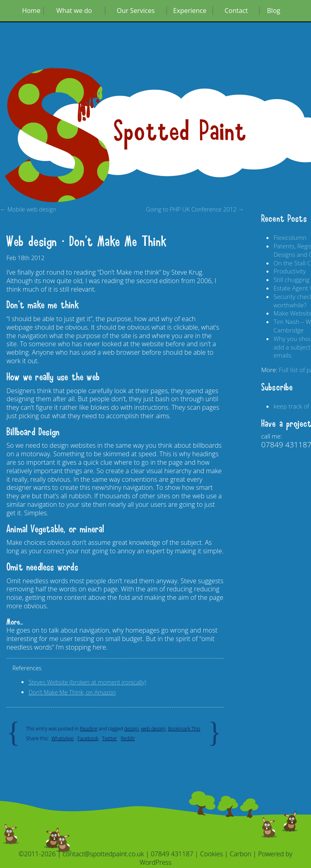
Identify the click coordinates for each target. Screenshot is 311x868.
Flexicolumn (290, 237)
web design (153, 729)
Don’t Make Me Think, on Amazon (72, 692)
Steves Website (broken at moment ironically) (87, 682)
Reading (88, 729)
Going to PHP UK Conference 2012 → (195, 209)
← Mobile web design (28, 209)
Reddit (128, 738)
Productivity (290, 271)
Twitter (110, 738)
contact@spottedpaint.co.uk (103, 854)
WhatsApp (63, 738)
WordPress (156, 862)
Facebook (88, 738)
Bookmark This (184, 729)
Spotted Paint (180, 132)
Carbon (240, 854)
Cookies (211, 854)
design (131, 729)
